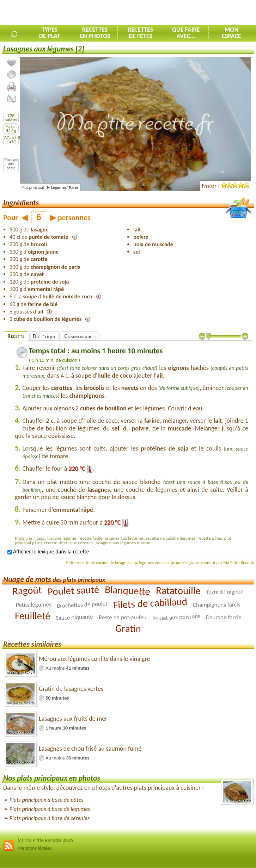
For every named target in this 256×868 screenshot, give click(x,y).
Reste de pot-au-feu (123, 617)
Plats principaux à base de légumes (50, 809)
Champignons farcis (217, 604)
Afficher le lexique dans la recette (48, 551)
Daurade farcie (224, 617)
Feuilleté (32, 616)
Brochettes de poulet (82, 604)
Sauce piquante (75, 617)
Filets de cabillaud (150, 603)
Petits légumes (33, 604)
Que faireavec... (186, 33)
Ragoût (27, 590)
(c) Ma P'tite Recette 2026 (45, 840)
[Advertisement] (173, 13)
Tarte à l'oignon (225, 592)
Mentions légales (35, 848)
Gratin (128, 628)
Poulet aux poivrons (176, 617)
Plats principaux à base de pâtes (47, 800)
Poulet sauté (73, 590)
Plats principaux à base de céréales (50, 818)
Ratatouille (178, 590)
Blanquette (127, 590)
